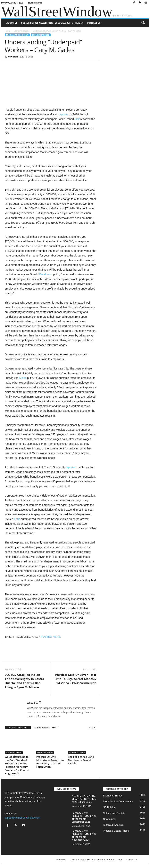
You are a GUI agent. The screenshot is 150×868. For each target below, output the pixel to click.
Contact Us (94, 23)
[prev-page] (90, 728)
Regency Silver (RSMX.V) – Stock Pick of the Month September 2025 (84, 817)
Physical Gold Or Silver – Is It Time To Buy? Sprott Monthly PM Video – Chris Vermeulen (75, 679)
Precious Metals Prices (116, 831)
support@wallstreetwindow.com (22, 818)
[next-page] (94, 728)
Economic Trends (21, 31)
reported (64, 114)
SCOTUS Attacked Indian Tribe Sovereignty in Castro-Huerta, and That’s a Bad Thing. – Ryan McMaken (25, 681)
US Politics (109, 807)
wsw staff (13, 57)
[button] (143, 23)
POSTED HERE (50, 637)
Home (7, 31)
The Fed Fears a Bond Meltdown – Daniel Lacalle (81, 760)
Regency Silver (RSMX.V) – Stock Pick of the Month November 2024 (84, 835)
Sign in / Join (35, 3)
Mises (23, 378)
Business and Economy (17, 35)
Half (77, 119)
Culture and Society (114, 813)
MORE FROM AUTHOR (45, 728)
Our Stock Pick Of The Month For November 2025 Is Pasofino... (84, 799)
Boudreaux (46, 274)
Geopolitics (109, 819)
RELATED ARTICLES (18, 728)
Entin (17, 519)
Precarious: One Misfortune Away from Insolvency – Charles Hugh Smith (50, 762)
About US (12, 23)
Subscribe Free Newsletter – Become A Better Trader (52, 23)
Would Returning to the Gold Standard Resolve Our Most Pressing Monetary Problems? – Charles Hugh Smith (17, 765)
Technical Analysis (113, 825)
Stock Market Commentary (118, 801)
